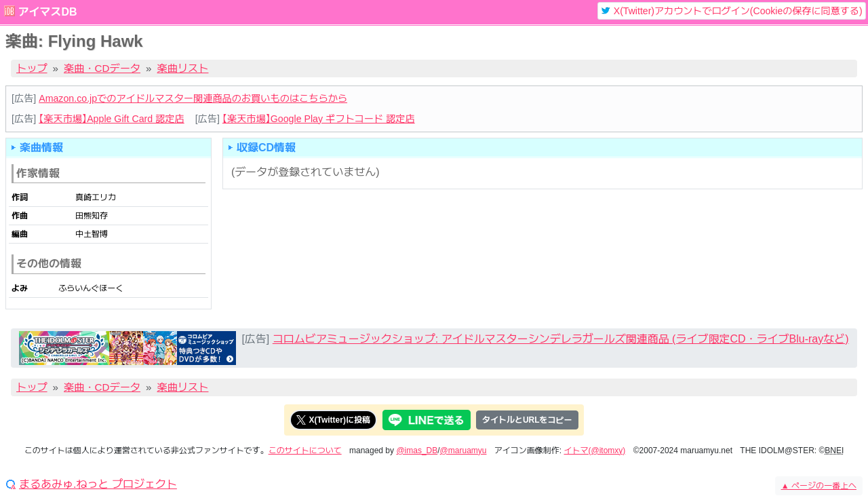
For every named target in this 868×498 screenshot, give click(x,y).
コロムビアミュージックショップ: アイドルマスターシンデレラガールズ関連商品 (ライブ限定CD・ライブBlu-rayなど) (561, 339)
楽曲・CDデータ (102, 68)
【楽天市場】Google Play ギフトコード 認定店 (319, 119)
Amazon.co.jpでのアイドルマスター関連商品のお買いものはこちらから (193, 98)
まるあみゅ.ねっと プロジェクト (98, 484)
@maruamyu (463, 451)
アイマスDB (47, 12)
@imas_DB (417, 451)
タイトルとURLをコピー (527, 420)
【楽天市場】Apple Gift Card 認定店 (111, 119)
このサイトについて (305, 451)
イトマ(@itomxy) (595, 451)
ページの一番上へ (819, 486)
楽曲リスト (183, 68)
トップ (32, 68)
